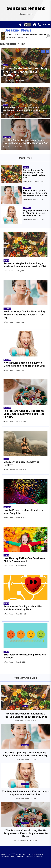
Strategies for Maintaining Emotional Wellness (25, 656)
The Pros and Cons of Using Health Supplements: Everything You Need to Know (24, 414)
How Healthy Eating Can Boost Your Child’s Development (24, 560)
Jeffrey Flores (13, 38)
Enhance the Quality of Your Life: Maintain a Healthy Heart (23, 608)
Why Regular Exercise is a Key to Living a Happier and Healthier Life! (35, 213)
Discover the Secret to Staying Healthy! (21, 464)
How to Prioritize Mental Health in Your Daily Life (23, 512)
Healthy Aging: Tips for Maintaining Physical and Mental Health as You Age (25, 142)
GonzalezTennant (26, 8)
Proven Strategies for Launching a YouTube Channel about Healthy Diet (25, 72)
